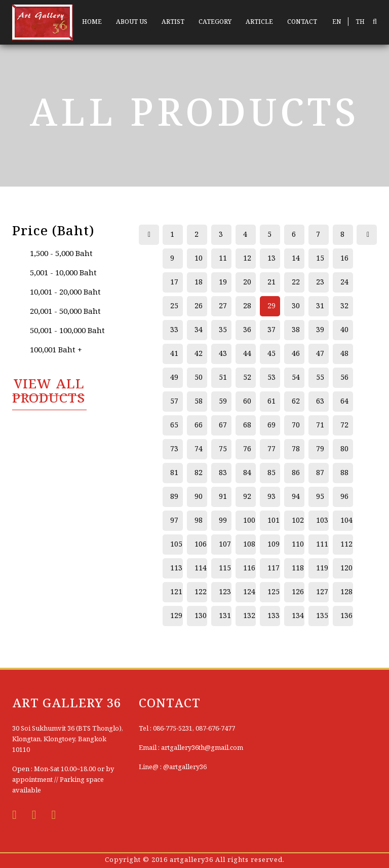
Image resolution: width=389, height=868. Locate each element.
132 (249, 616)
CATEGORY (215, 22)
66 (199, 425)
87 (320, 473)
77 (271, 449)
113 (176, 568)
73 (174, 449)
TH (360, 22)
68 (247, 425)
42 (199, 354)
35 (223, 330)
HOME (92, 22)
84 (247, 473)
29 (271, 306)
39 (320, 330)
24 (344, 282)
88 (344, 473)
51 (223, 378)
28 (247, 306)
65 (174, 425)
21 (271, 282)
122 (201, 592)
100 (249, 521)
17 (174, 282)
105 (176, 545)
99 (223, 521)
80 (344, 449)
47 (320, 354)
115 (225, 568)
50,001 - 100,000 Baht (67, 331)
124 (249, 592)
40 (344, 330)
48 (344, 354)
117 (274, 568)
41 (174, 354)
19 (223, 282)
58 (199, 402)
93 (271, 497)
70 (296, 425)
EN (337, 22)
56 (344, 378)
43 (223, 354)
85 (271, 473)
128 (346, 592)
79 (320, 449)
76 (247, 449)
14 (296, 259)
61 (271, 402)
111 (322, 545)
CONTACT (302, 22)
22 (296, 282)
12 (247, 259)
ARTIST (173, 22)
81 (174, 473)
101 (274, 521)
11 (223, 259)
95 (320, 497)
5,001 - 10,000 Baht (63, 273)
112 (346, 545)
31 (320, 306)
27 (223, 306)
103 (322, 521)
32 (344, 306)
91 (223, 497)
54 (296, 378)
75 (223, 449)
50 (199, 378)
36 (247, 330)
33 (174, 330)
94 (296, 497)
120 (346, 568)
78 (296, 449)
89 (174, 497)
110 (298, 545)
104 (346, 521)
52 (247, 378)
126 (298, 592)
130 (201, 616)
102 (298, 521)
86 (296, 473)
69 (271, 425)
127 (322, 592)
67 (223, 425)
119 (322, 568)
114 (201, 568)
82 (199, 473)
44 (247, 354)
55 (320, 378)
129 (176, 616)
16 (344, 259)
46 (296, 354)
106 (201, 545)
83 (223, 473)
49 (174, 378)
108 (249, 545)
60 (247, 402)
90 (199, 497)
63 (320, 402)
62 (296, 402)
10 (199, 259)
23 (320, 282)
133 (274, 616)
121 (176, 592)
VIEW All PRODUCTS (49, 392)
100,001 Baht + (56, 350)
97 (174, 521)
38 (296, 330)
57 (174, 402)
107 (225, 545)
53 (271, 378)
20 (247, 282)
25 (174, 306)
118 (298, 568)
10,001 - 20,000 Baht (65, 293)
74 (199, 449)
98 (199, 521)
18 (199, 282)
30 (296, 306)
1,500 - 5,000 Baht (61, 254)
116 (249, 568)
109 (274, 545)
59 (223, 402)
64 (344, 402)
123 (225, 592)
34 (199, 330)
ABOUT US (132, 22)
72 (344, 425)
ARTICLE (259, 22)
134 (298, 616)
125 (274, 592)
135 (322, 616)
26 (199, 306)
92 (247, 497)
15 (320, 259)
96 (344, 497)
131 (225, 616)
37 (271, 330)
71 (320, 425)
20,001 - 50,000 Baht (65, 312)
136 (346, 616)
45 (271, 354)
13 (271, 259)
